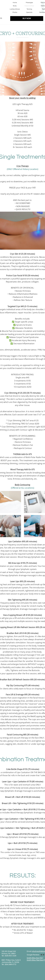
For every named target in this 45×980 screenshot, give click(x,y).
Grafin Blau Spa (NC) (35, 958)
